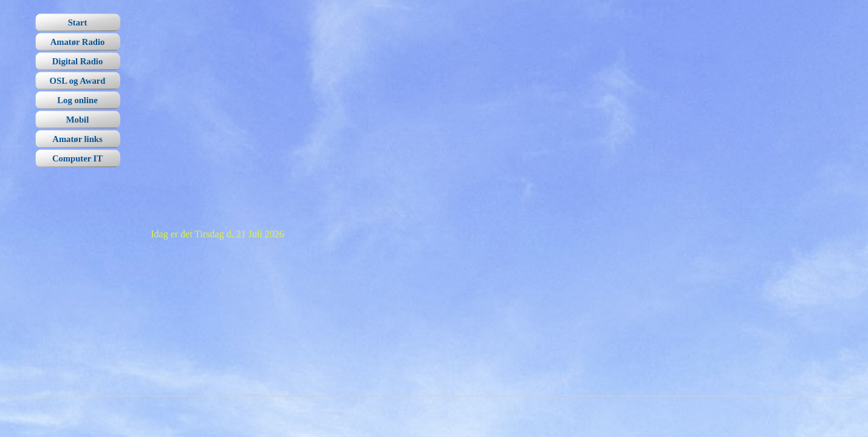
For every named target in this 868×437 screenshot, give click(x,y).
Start (78, 22)
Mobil (77, 120)
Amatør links (77, 139)
